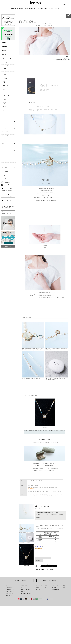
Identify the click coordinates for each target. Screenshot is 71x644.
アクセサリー (34, 22)
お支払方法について (10, 588)
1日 (34, 20)
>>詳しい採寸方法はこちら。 (31, 489)
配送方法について (10, 590)
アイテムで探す (5, 136)
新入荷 (27, 19)
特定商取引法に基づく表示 (42, 588)
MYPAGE (40, 9)
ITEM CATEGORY (29, 9)
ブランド (27, 21)
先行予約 (4, 51)
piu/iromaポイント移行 (26, 594)
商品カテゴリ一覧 (22, 19)
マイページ (59, 17)
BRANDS (21, 9)
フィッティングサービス (11, 594)
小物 (30, 22)
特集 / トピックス (6, 54)
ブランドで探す (5, 62)
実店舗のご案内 (55, 590)
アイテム (27, 22)
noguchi (32, 21)
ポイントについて (10, 592)
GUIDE (36, 9)
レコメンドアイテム (6, 58)
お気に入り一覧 (52, 17)
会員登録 (23, 592)
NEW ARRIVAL (15, 9)
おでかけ (4, 175)
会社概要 (54, 588)
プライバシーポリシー (41, 590)
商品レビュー (9, 596)
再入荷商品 (4, 47)
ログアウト (28, 590)
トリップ (4, 178)
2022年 (30, 19)
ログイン (64, 17)
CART (45, 9)
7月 (32, 19)
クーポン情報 (45, 17)
